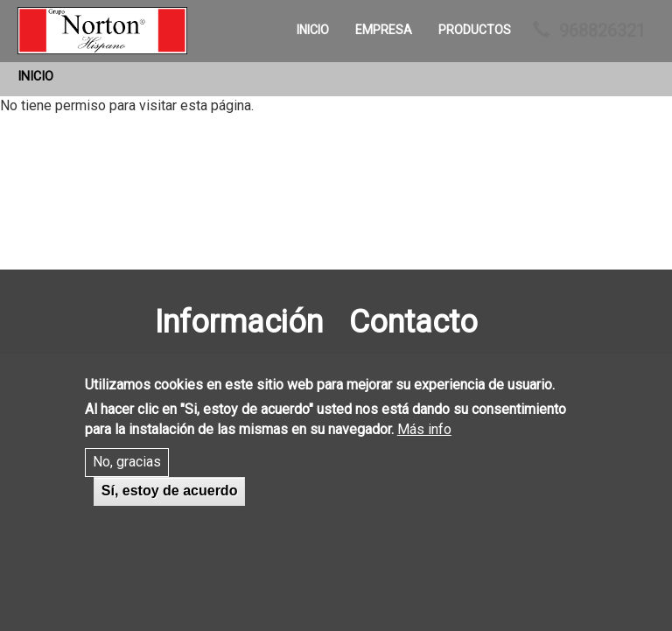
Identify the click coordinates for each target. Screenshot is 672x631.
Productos (475, 30)
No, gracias (127, 480)
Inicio (313, 30)
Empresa (384, 30)
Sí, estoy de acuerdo (170, 509)
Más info (424, 447)
